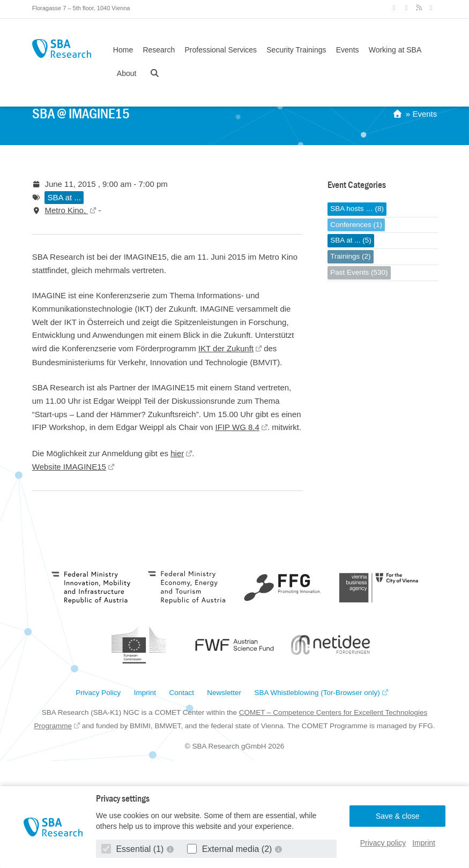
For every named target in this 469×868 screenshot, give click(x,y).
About (127, 73)
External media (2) (231, 849)
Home (123, 50)
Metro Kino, (66, 210)
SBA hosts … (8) (357, 209)
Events (348, 50)
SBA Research (62, 48)
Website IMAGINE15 (69, 467)
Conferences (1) (356, 225)
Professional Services (221, 50)
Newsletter (224, 693)
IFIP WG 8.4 (237, 427)
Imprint (424, 843)
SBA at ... (64, 197)
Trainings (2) (350, 256)
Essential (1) (134, 849)
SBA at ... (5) (351, 240)
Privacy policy (383, 843)
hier (177, 453)
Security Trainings (296, 50)
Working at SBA (395, 50)
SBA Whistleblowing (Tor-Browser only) (317, 693)
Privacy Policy (98, 693)
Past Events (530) (359, 272)
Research (159, 50)
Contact (181, 693)
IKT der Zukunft (226, 348)
